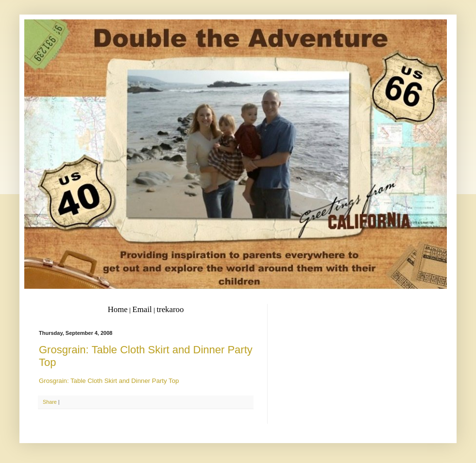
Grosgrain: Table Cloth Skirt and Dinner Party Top (109, 381)
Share (50, 402)
